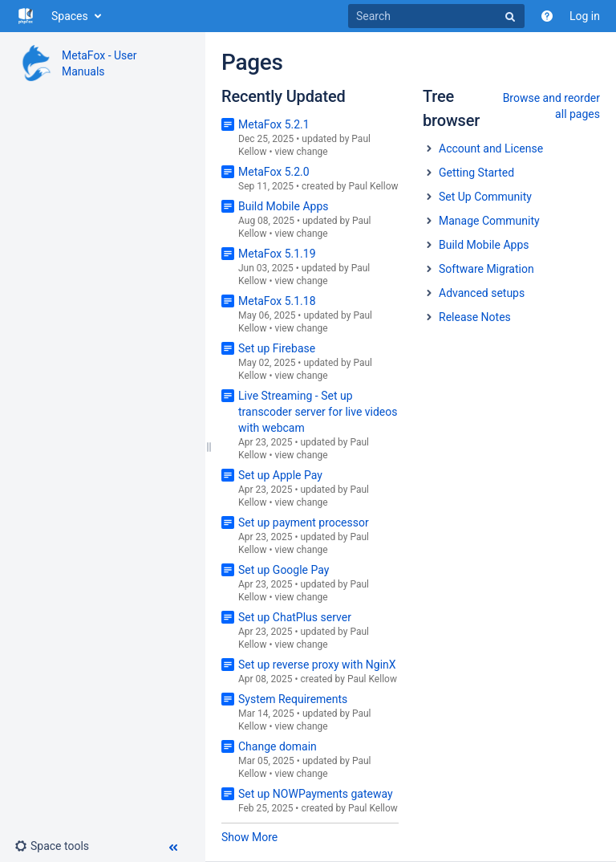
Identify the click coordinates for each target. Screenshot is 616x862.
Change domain (278, 746)
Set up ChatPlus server (295, 617)
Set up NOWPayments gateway (316, 794)
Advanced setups (482, 293)
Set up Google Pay (284, 570)
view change (301, 152)
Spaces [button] (70, 16)
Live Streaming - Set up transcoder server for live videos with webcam (318, 412)
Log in (585, 16)
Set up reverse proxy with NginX (317, 665)
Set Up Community (485, 197)
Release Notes (475, 317)
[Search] (436, 16)
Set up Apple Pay (280, 475)
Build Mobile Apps (283, 206)
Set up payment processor (304, 522)
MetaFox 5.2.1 (274, 124)
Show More (249, 837)
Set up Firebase (277, 348)
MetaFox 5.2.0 (274, 172)
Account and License (491, 148)
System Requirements (293, 699)
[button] (52, 846)
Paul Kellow (374, 186)
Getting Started (476, 173)
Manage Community (489, 221)
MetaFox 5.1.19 (277, 254)
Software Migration (486, 269)
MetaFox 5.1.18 (277, 301)
